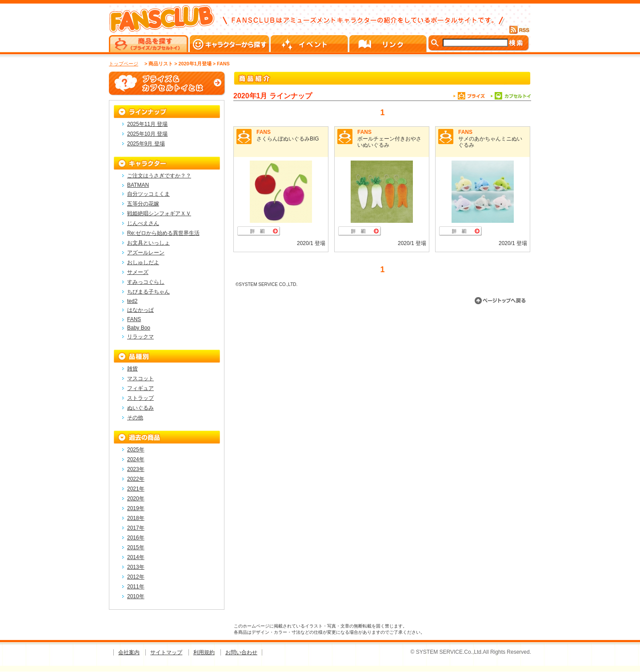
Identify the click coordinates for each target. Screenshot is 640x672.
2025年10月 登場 (147, 134)
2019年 (136, 508)
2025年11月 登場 (147, 124)
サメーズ (138, 272)
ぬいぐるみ (140, 408)
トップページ (124, 64)
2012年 (136, 577)
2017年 (136, 528)
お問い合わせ (241, 652)
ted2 (132, 301)
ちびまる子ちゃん (148, 292)
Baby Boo (139, 328)
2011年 (136, 587)
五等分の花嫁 (143, 204)
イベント (310, 44)
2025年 (136, 450)
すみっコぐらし (146, 282)
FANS (264, 132)
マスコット (140, 378)
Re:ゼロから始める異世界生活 (163, 233)
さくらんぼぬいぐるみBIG (288, 139)
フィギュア (140, 388)
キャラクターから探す (230, 44)
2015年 (136, 547)
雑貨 (132, 369)
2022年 (136, 479)
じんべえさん (143, 223)
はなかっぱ (140, 310)
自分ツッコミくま (148, 194)
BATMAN (138, 185)
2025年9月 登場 (146, 144)
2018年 (136, 518)
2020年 (136, 499)
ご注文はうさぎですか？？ (159, 176)
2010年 (136, 596)
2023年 (136, 469)
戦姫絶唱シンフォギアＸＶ (159, 213)
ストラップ (140, 398)
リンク (389, 44)
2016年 (136, 538)
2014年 (136, 557)
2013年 (136, 567)
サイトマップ (166, 652)
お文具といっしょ (148, 243)
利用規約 (204, 652)
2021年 (136, 489)
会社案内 (129, 652)
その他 (135, 418)
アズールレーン (146, 253)
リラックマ (140, 337)
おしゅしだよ (143, 262)
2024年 (136, 459)
